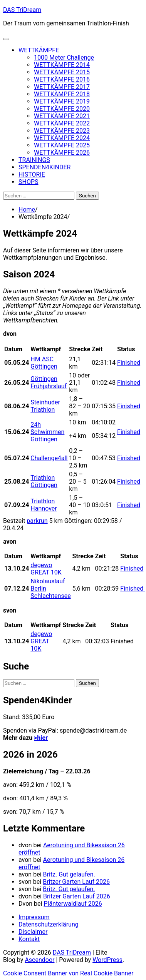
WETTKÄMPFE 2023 (62, 131)
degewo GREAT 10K (46, 569)
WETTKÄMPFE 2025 (62, 145)
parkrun (37, 521)
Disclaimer (33, 932)
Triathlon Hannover (44, 505)
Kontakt (29, 939)
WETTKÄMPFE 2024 (62, 138)
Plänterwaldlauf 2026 (73, 904)
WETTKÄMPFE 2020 (62, 109)
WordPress (107, 960)
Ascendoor (39, 960)
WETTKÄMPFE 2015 (62, 72)
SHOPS (29, 182)
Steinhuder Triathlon (45, 406)
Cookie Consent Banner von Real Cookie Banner (68, 973)
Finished (129, 363)
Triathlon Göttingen (44, 481)
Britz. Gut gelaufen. (69, 874)
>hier (41, 738)
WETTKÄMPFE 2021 (62, 116)
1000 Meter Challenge (64, 58)
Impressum (34, 917)
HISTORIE (32, 174)
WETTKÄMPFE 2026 (62, 153)
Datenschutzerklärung (49, 924)
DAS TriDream (22, 10)
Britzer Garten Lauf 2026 (76, 882)
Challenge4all (49, 458)
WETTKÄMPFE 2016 (62, 79)
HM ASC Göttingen (44, 363)
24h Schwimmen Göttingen (47, 432)
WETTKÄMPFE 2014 (62, 65)
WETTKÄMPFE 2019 (62, 101)
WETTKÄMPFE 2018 (62, 94)
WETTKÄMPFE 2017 (62, 87)
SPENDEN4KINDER (44, 167)
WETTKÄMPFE (39, 50)
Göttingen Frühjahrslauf (49, 382)
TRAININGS (34, 160)
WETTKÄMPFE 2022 (62, 123)
